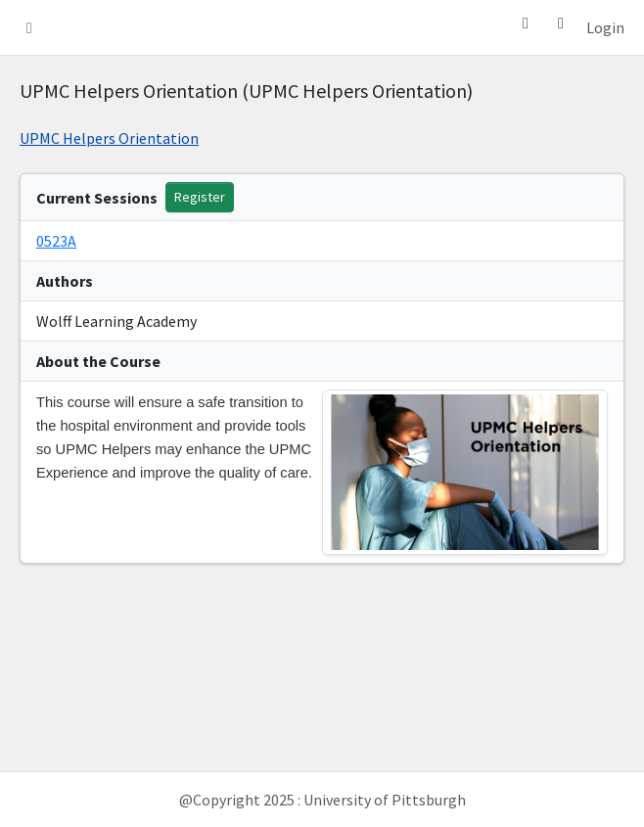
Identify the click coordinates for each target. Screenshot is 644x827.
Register (200, 197)
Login (605, 27)
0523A (56, 241)
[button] (29, 27)
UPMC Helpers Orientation (109, 138)
